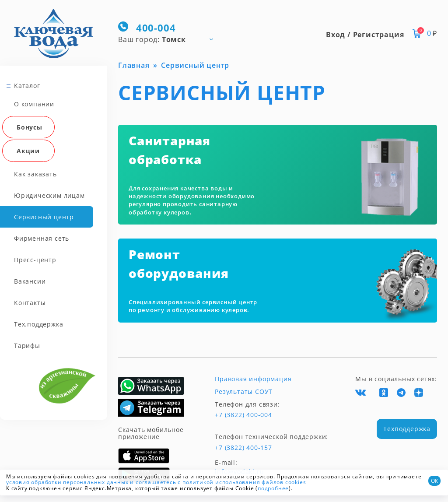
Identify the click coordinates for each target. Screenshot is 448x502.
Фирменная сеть (42, 238)
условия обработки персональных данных (67, 482)
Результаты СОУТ (244, 392)
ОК (434, 481)
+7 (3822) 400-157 (243, 448)
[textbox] (170, 39)
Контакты (30, 303)
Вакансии (30, 281)
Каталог (27, 86)
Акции (28, 151)
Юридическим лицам (49, 195)
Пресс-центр (35, 260)
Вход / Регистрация (365, 35)
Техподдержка (407, 429)
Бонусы (30, 127)
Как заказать (35, 174)
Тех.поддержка (38, 324)
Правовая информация (253, 379)
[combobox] (170, 39)
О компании (34, 104)
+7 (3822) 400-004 (243, 415)
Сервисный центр (44, 217)
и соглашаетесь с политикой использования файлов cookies (218, 482)
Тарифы (27, 346)
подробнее (273, 488)
